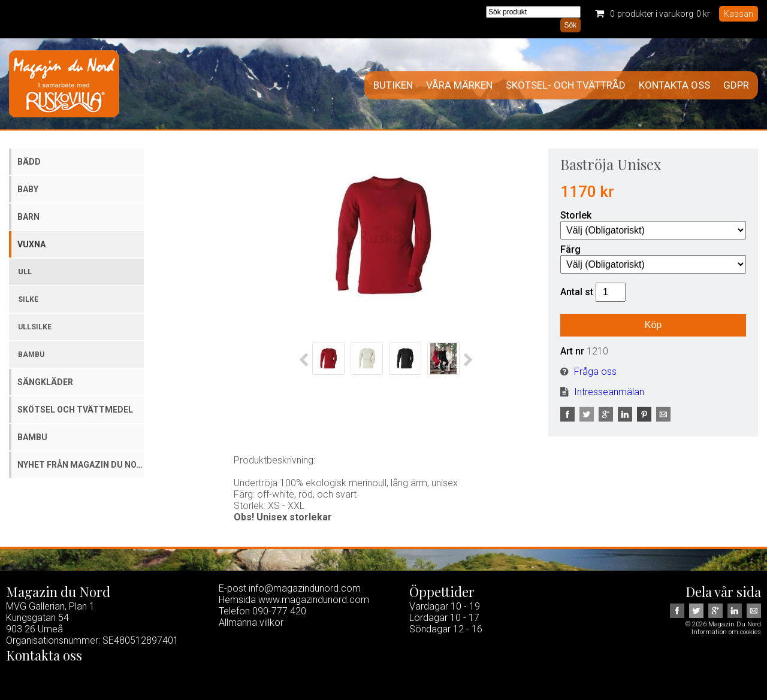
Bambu (31, 354)
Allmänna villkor (251, 622)
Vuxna (31, 244)
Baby (28, 189)
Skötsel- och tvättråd (566, 85)
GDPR (736, 85)
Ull (25, 272)
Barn (28, 217)
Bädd (29, 162)
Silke (28, 299)
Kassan (739, 14)
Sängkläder (45, 382)
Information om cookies (726, 632)
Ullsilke (35, 327)
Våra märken (459, 85)
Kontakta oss (674, 85)
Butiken (393, 85)
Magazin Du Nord (64, 84)
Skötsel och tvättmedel (75, 410)
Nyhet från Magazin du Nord (81, 465)
